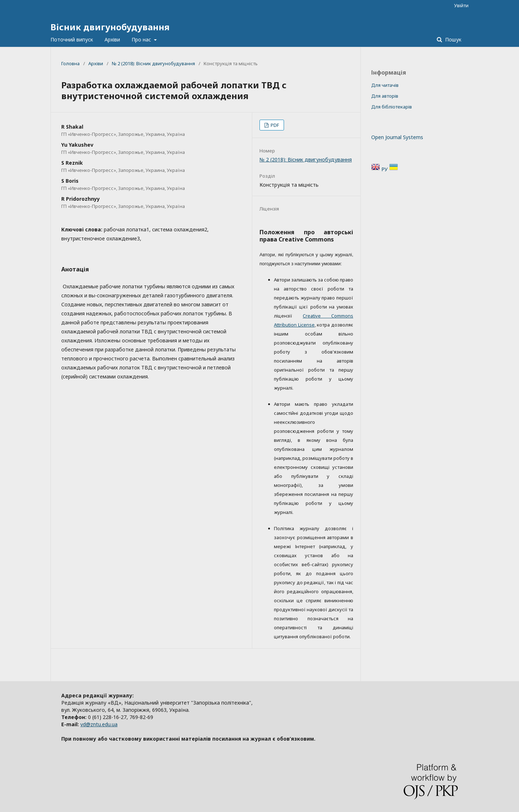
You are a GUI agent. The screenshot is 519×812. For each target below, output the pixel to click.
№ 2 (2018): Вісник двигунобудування (153, 63)
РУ (385, 169)
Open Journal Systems (397, 137)
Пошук (453, 39)
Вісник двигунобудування (110, 27)
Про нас (142, 39)
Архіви (112, 39)
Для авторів (385, 96)
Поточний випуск (72, 39)
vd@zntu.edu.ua (99, 724)
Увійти (461, 5)
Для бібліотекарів (392, 107)
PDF (274, 125)
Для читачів (385, 85)
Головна (70, 63)
